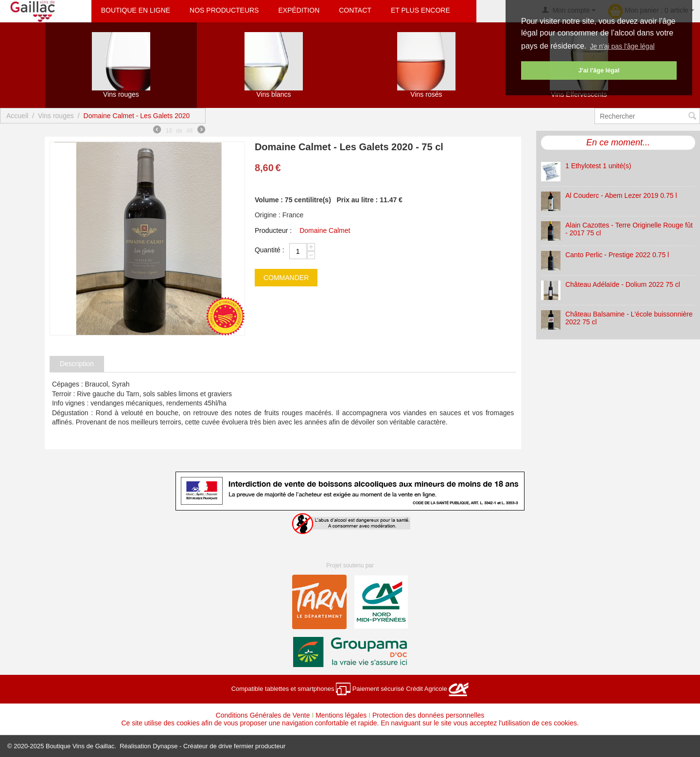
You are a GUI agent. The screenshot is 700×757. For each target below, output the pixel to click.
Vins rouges (56, 116)
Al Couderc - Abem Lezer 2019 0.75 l (621, 195)
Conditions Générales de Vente (263, 715)
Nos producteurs (224, 10)
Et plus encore (420, 10)
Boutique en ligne (136, 10)
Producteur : (273, 230)
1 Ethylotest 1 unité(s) (598, 166)
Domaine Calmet (325, 230)
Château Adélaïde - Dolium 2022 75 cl (623, 284)
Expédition (299, 10)
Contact (355, 10)
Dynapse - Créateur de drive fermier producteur (219, 746)
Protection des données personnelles (428, 715)
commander (286, 278)
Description (77, 364)
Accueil (17, 116)
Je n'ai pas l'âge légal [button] (622, 46)
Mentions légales (341, 715)
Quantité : (270, 250)
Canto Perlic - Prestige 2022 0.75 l (617, 255)
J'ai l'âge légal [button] (599, 70)
